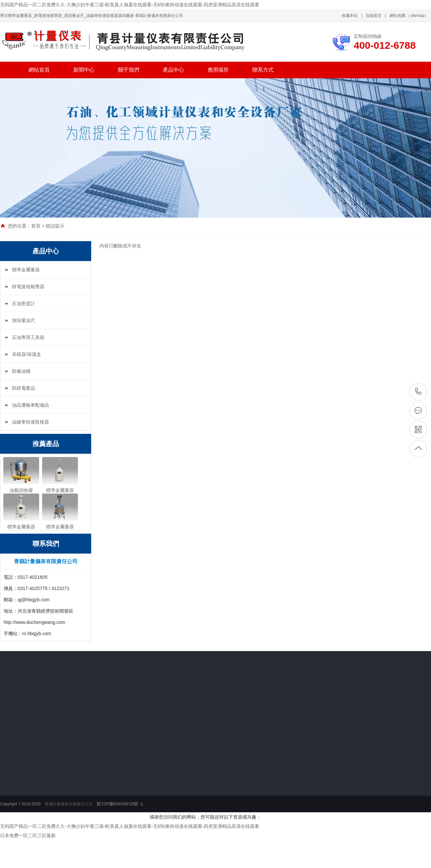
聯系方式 (263, 70)
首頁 (36, 226)
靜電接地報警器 (28, 287)
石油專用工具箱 (28, 337)
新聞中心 (84, 70)
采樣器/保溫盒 (27, 354)
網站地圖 (398, 16)
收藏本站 (350, 16)
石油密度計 (24, 303)
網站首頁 (39, 70)
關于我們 (129, 70)
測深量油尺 (24, 320)
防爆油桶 (21, 371)
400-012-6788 (419, 391)
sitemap (417, 16)
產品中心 (173, 70)
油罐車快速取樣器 (31, 422)
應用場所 (218, 70)
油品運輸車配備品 (31, 405)
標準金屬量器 (26, 270)
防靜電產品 (24, 388)
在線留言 (374, 16)
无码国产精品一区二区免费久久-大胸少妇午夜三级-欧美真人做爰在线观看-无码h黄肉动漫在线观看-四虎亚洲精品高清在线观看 (130, 5)
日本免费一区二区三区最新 (28, 835)
